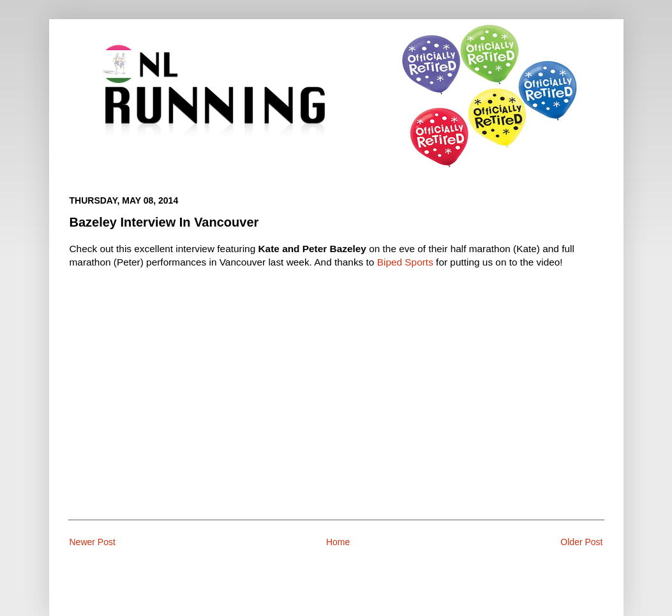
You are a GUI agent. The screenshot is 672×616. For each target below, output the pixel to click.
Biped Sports (405, 262)
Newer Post (93, 542)
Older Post (581, 542)
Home (338, 542)
